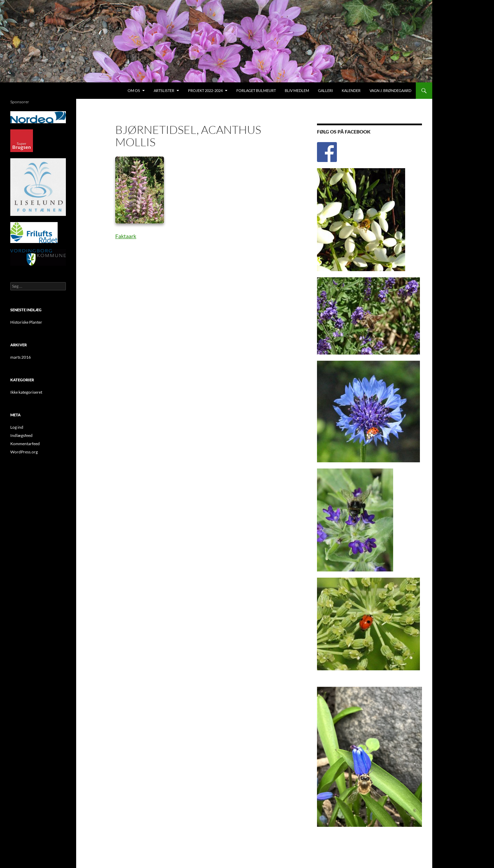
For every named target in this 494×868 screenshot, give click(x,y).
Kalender (351, 90)
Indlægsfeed (21, 435)
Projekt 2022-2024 (205, 90)
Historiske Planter (26, 322)
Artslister (164, 90)
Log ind (17, 427)
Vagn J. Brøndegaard (390, 90)
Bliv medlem (297, 90)
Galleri (325, 90)
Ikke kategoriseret (26, 392)
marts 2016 (21, 357)
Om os (134, 90)
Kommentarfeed (25, 444)
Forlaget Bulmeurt (256, 90)
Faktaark (126, 236)
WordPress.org (24, 452)
